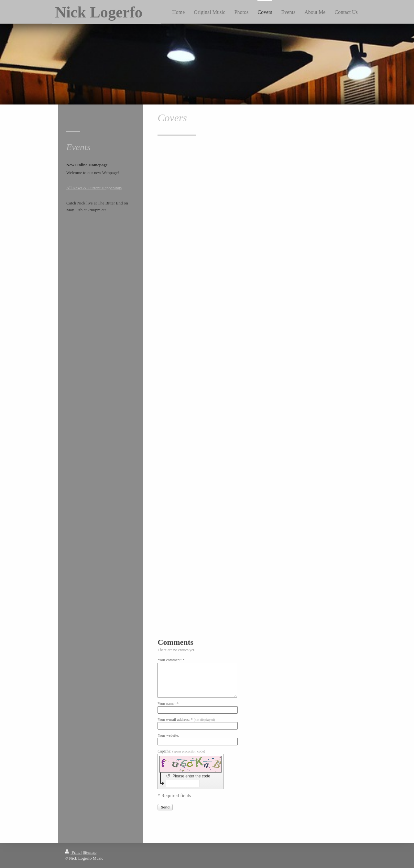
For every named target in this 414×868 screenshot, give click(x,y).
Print (73, 852)
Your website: (168, 735)
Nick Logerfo (99, 12)
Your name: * (168, 704)
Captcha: (181, 751)
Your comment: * (171, 660)
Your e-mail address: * (186, 720)
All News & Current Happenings (94, 188)
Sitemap (90, 852)
